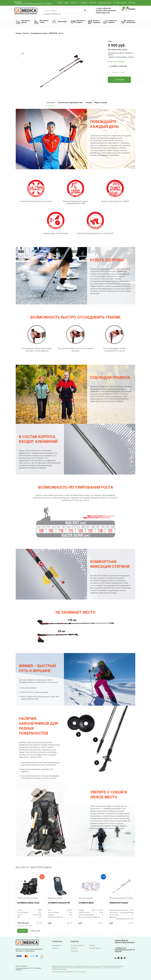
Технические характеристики (70, 102)
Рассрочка (93, 3)
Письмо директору (103, 13)
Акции (67, 3)
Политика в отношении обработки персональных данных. (69, 972)
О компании (83, 3)
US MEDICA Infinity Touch (28, 903)
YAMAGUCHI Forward (119, 903)
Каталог (60, 3)
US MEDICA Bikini (86, 903)
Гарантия (74, 948)
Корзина (130, 9)
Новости (74, 3)
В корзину (119, 80)
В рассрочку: (25, 926)
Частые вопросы (95, 948)
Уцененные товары (105, 3)
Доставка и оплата (120, 3)
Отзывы (89, 102)
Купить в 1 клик (118, 72)
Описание (51, 102)
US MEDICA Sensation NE (59, 903)
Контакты (132, 3)
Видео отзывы (101, 102)
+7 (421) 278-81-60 (103, 9)
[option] (20, 55)
